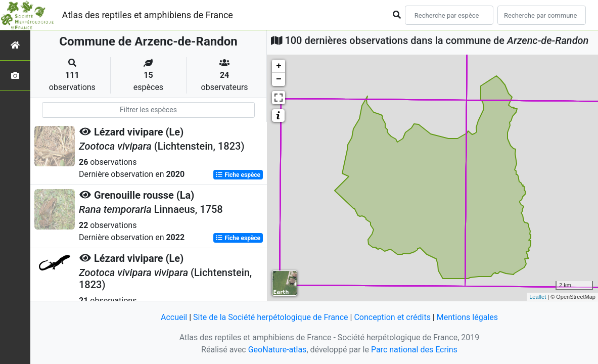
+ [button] (279, 66)
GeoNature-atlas (278, 350)
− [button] (279, 79)
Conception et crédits (392, 317)
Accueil (174, 317)
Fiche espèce (238, 175)
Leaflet (538, 297)
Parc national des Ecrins (414, 350)
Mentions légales (467, 317)
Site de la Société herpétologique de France (270, 317)
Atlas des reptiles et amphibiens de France (148, 15)
